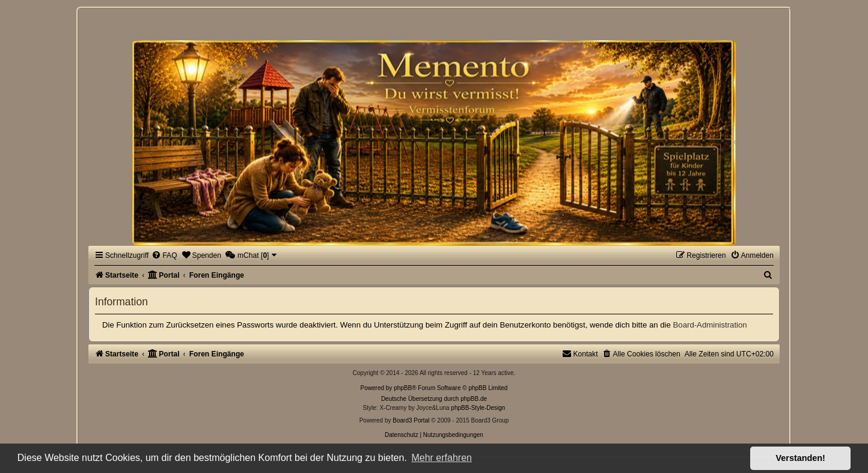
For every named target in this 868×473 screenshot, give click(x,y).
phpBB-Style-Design (478, 408)
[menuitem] (164, 255)
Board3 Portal (411, 420)
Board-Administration (710, 325)
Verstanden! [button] (801, 458)
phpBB (403, 388)
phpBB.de (474, 399)
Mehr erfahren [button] (442, 458)
